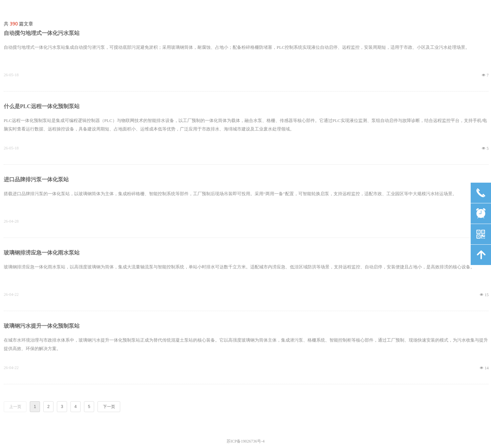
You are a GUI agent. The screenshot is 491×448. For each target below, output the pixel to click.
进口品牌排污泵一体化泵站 (36, 179)
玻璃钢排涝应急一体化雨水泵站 (42, 253)
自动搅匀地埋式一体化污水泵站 (42, 33)
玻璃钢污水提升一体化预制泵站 (42, 326)
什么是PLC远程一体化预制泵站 (42, 106)
